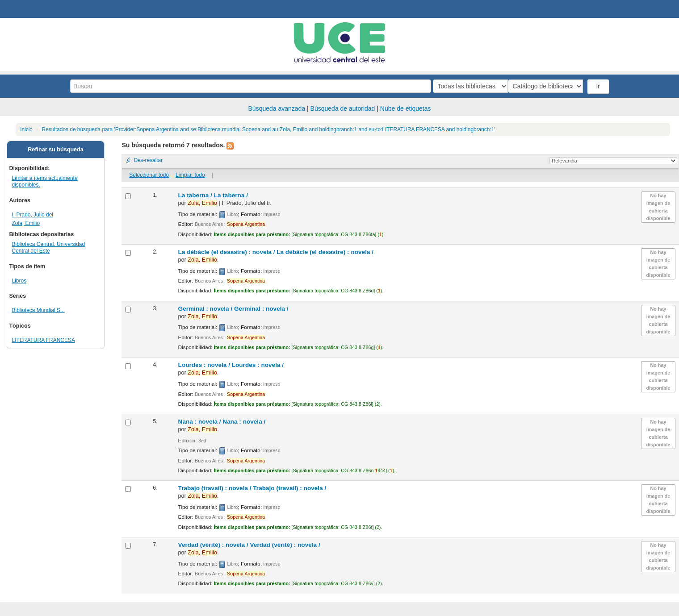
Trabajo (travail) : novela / (252, 488)
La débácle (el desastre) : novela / (276, 252)
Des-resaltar (148, 160)
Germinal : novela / (233, 309)
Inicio (26, 129)
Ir (599, 86)
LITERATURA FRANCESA (44, 340)
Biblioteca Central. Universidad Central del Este (49, 248)
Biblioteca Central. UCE (31, 9)
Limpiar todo (190, 175)
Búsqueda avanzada (277, 108)
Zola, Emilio (26, 223)
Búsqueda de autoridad (343, 108)
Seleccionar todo (149, 175)
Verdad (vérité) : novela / (249, 545)
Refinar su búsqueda (56, 150)
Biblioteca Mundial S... (38, 310)
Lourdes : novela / (231, 365)
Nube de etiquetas (406, 108)
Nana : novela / (222, 422)
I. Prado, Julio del (33, 215)
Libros (19, 281)
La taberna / (213, 195)
